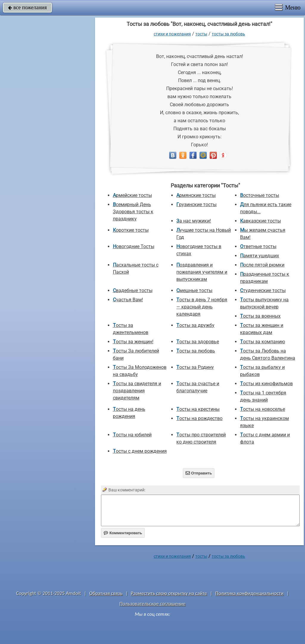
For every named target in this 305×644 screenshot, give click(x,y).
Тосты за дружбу (195, 325)
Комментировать (123, 533)
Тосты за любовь (228, 34)
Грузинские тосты (196, 205)
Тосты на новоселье (263, 409)
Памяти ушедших (260, 256)
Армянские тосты (196, 195)
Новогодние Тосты (134, 246)
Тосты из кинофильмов (266, 384)
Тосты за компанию (263, 342)
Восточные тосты (260, 195)
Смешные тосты (194, 290)
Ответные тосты (258, 246)
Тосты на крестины (198, 409)
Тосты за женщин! (133, 342)
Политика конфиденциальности (249, 593)
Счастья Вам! (128, 300)
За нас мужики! (194, 221)
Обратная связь (106, 593)
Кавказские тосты (260, 221)
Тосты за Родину (195, 367)
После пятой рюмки (262, 265)
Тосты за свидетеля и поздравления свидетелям (137, 391)
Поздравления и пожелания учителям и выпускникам (202, 272)
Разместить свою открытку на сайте (169, 593)
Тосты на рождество (199, 418)
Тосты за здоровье (198, 342)
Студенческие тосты (263, 290)
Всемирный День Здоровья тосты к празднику (133, 212)
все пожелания (27, 7)
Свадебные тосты (133, 290)
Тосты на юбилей (132, 435)
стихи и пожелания (172, 34)
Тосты (201, 34)
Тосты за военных (260, 316)
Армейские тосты (132, 195)
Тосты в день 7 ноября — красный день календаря (202, 307)
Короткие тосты (131, 230)
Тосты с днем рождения (140, 451)
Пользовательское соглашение (152, 604)
